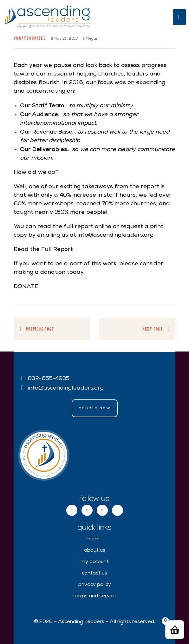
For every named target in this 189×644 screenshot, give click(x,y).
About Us (95, 551)
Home (94, 539)
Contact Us (94, 574)
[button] (95, 408)
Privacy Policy (95, 585)
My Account (95, 562)
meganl (91, 39)
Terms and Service (95, 596)
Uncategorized (30, 38)
